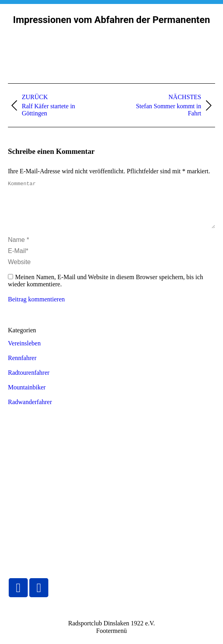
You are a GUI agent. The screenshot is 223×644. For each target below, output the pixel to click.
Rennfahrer (22, 367)
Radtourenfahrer (29, 382)
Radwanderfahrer (30, 411)
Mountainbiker (27, 397)
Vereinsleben (24, 353)
